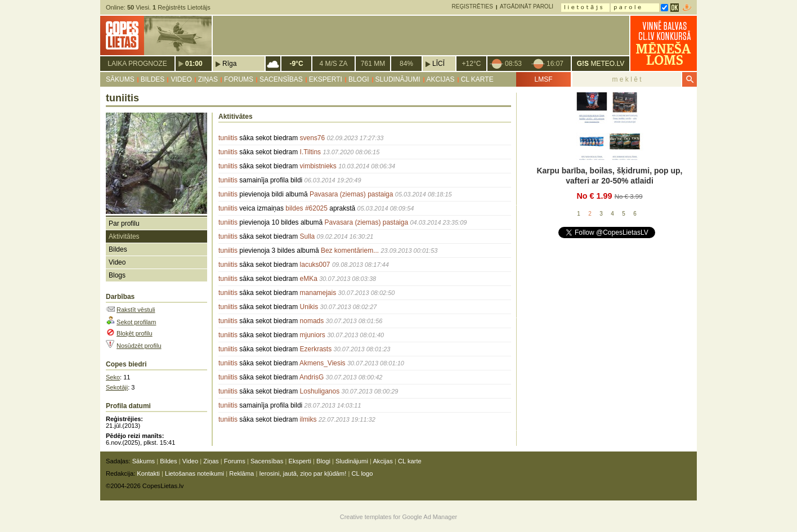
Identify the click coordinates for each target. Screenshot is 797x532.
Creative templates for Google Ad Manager (399, 517)
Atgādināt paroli (527, 6)
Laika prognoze (137, 64)
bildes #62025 (306, 208)
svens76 (313, 138)
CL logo (362, 473)
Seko (113, 377)
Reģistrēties (473, 6)
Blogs (117, 275)
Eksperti (326, 79)
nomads (312, 321)
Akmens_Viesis (323, 363)
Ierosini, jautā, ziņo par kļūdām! (303, 473)
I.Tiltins (311, 152)
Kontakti (148, 473)
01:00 (194, 64)
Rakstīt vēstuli (136, 310)
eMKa (309, 279)
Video (181, 79)
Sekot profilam (136, 322)
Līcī (438, 64)
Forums (239, 79)
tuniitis (228, 138)
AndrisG (312, 377)
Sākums (120, 79)
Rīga (229, 64)
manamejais (318, 293)
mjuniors (313, 335)
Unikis (309, 307)
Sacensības (281, 79)
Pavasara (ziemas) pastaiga (352, 194)
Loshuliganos (320, 391)
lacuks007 (315, 265)
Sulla (308, 236)
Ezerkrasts (316, 349)
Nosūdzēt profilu (139, 346)
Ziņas (208, 79)
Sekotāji (117, 387)
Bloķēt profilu (135, 333)
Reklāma (241, 473)
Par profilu (124, 223)
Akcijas (441, 79)
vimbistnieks (318, 166)
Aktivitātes (124, 236)
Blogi (359, 79)
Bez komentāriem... (350, 251)
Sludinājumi (398, 79)
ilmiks (308, 419)
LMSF (543, 79)
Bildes (153, 79)
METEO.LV (601, 64)
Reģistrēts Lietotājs (182, 7)
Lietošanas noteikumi (194, 473)
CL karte (477, 79)
